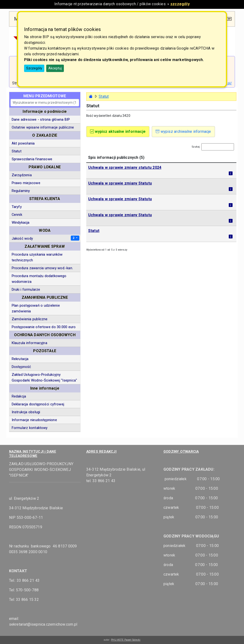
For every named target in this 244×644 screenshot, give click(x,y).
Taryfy (17, 207)
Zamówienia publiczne (30, 319)
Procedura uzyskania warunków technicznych (37, 257)
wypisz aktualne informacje (118, 131)
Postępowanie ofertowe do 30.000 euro (44, 327)
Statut (94, 231)
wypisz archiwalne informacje (183, 131)
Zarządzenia (22, 175)
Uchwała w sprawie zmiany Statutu (120, 183)
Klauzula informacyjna (29, 343)
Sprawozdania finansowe (32, 159)
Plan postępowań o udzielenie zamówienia (36, 308)
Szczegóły (34, 68)
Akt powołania (23, 143)
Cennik (17, 215)
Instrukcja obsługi (26, 412)
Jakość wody (22, 238)
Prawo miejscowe (26, 183)
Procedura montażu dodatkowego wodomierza (39, 279)
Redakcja (19, 396)
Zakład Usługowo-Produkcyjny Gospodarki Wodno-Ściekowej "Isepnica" (44, 377)
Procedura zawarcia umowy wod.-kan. (42, 268)
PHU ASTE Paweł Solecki (126, 640)
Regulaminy (21, 191)
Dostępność (21, 367)
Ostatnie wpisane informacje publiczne (43, 127)
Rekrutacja (20, 359)
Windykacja (21, 222)
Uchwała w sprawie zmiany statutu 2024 (125, 167)
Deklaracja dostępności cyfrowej (38, 404)
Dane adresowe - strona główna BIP (41, 119)
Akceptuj (55, 68)
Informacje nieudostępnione (34, 420)
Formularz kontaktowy (30, 428)
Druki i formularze (26, 289)
